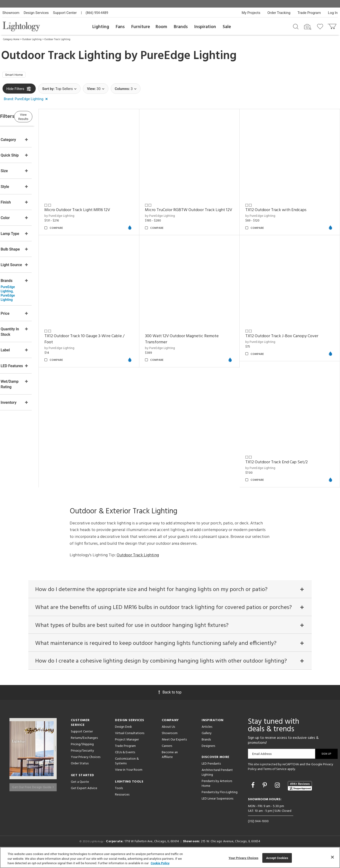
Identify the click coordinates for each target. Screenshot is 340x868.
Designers (208, 757)
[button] (27, 101)
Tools (119, 799)
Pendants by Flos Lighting (220, 803)
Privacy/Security (82, 762)
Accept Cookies (277, 858)
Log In (333, 13)
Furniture (141, 27)
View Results (41, 118)
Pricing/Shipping (82, 755)
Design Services (36, 13)
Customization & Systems (127, 772)
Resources (122, 806)
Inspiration (205, 27)
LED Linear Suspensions (217, 810)
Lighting (101, 27)
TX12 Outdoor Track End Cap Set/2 (284, 457)
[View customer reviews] (300, 797)
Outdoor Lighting (32, 39)
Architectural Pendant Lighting (217, 784)
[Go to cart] (333, 25)
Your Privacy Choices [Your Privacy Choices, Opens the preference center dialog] (243, 858)
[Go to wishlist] (321, 26)
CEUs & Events (125, 764)
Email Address (262, 765)
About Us (168, 738)
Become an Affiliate (170, 766)
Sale (227, 27)
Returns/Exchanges (84, 749)
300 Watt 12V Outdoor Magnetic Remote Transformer (104, 460)
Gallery (207, 744)
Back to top (170, 703)
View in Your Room (129, 781)
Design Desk (123, 738)
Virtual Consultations (130, 744)
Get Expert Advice (84, 799)
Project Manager (127, 751)
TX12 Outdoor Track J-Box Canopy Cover (197, 457)
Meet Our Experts (174, 751)
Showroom (11, 13)
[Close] (332, 857)
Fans (120, 27)
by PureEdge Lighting (82, 213)
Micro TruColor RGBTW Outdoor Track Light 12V (200, 211)
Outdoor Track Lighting (57, 39)
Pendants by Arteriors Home (217, 795)
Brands (181, 27)
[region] (170, 857)
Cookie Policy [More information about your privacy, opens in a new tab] (160, 863)
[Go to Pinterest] (265, 796)
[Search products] (296, 26)
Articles (207, 738)
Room (161, 27)
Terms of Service (275, 780)
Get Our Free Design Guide (33, 796)
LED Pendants (211, 775)
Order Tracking (279, 13)
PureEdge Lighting (189, 56)
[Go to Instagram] (278, 796)
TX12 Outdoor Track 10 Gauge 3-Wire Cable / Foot (293, 332)
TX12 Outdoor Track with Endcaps (283, 207)
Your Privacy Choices (86, 768)
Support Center (65, 13)
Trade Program (309, 13)
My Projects (251, 13)
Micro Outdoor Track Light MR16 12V (100, 207)
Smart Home (16, 76)
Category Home (11, 39)
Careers (167, 757)
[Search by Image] (308, 27)
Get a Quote (80, 793)
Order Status (80, 775)
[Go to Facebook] (254, 796)
